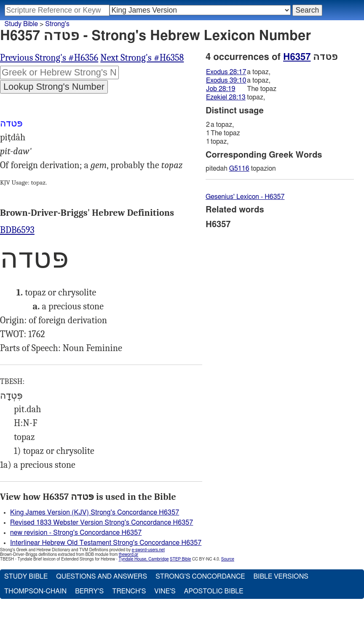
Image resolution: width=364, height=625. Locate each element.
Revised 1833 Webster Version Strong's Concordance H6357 (102, 523)
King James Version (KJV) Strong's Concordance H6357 (95, 512)
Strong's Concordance (200, 577)
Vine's (165, 591)
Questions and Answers (102, 577)
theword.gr (128, 555)
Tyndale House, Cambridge (143, 559)
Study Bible (21, 24)
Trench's (129, 591)
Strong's (57, 24)
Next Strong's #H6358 (142, 58)
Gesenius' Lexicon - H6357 (245, 197)
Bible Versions (281, 577)
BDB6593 (17, 230)
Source (228, 559)
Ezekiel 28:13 (226, 97)
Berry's (89, 591)
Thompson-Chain (35, 591)
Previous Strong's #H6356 (49, 58)
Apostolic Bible (214, 591)
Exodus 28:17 (226, 72)
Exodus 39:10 (226, 80)
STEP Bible (180, 559)
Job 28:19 (221, 89)
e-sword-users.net (148, 550)
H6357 (297, 57)
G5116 (239, 169)
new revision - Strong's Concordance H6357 (76, 533)
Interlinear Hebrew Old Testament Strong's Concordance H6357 (106, 543)
